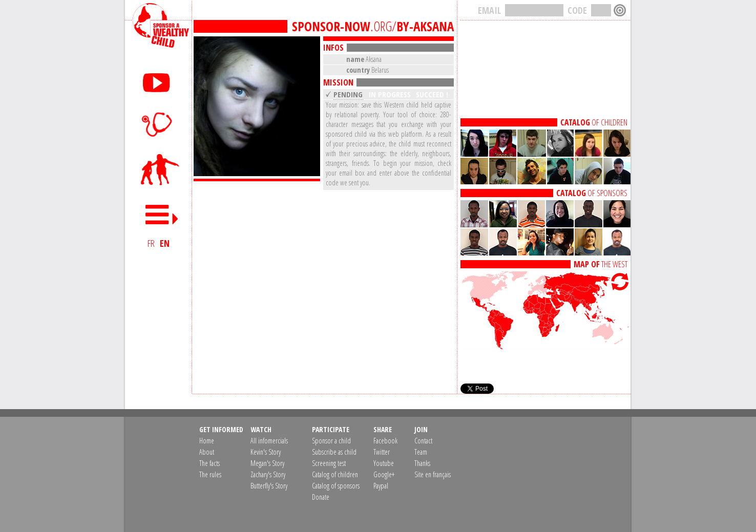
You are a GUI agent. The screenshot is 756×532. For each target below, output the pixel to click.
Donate (321, 497)
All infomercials (269, 441)
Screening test (329, 463)
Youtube (384, 463)
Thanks (422, 463)
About (207, 452)
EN (165, 243)
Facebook (385, 441)
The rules (210, 474)
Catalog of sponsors (336, 486)
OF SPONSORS (592, 193)
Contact (423, 441)
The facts (209, 463)
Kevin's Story (266, 452)
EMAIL (489, 10)
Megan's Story (267, 463)
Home (207, 441)
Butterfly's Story (269, 486)
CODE (577, 10)
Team (421, 452)
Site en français (433, 474)
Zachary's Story (268, 474)
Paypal (381, 486)
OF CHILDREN (594, 122)
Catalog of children (335, 474)
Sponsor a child (331, 441)
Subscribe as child (334, 452)
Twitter (382, 452)
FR (151, 243)
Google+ (384, 474)
